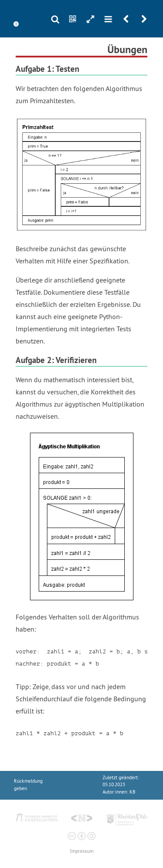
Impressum (82, 851)
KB (132, 792)
